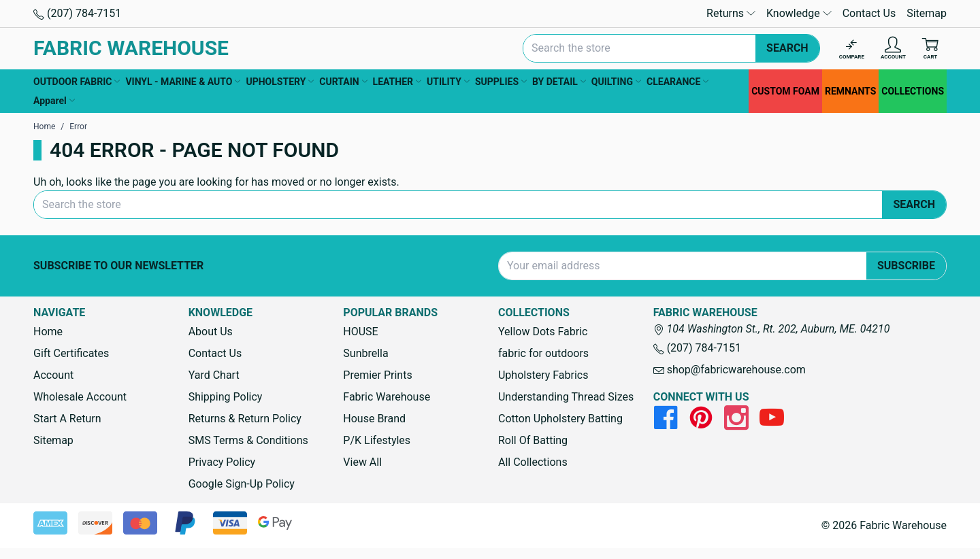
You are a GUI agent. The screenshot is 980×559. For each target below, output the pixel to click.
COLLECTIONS (913, 91)
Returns (731, 13)
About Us (211, 332)
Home (48, 332)
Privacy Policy (222, 462)
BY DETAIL (559, 82)
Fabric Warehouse (387, 397)
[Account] (893, 49)
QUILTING (616, 82)
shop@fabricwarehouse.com (730, 370)
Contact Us (869, 13)
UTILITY (448, 82)
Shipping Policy (226, 397)
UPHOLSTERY (280, 82)
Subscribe (906, 266)
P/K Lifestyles (377, 440)
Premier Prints (377, 375)
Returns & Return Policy (245, 419)
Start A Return (67, 419)
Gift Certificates (71, 353)
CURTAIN (343, 82)
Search (787, 48)
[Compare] (852, 49)
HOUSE (360, 332)
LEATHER (397, 82)
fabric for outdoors (543, 353)
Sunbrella (365, 353)
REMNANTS (850, 91)
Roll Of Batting (533, 440)
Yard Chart (214, 375)
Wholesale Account (80, 397)
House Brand (374, 419)
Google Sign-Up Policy (242, 484)
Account (53, 375)
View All (362, 462)
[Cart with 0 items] (930, 49)
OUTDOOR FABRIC (77, 82)
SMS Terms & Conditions (248, 440)
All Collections (533, 462)
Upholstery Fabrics (543, 375)
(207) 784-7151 (77, 13)
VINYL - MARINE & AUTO (183, 82)
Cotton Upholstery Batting (560, 419)
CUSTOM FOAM (785, 91)
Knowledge (799, 13)
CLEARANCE (677, 82)
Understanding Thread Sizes (566, 397)
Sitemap (927, 13)
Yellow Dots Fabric (543, 332)
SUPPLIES (501, 82)
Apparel (54, 101)
